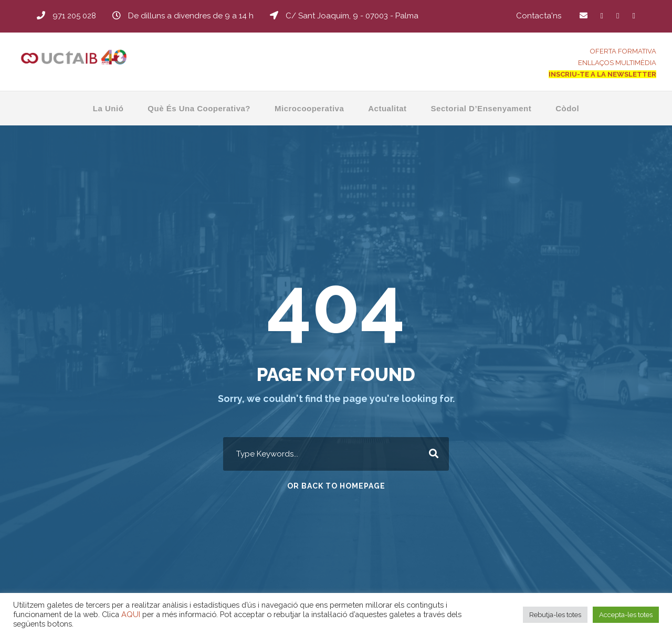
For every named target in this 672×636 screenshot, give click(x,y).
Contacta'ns (539, 16)
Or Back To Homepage (336, 486)
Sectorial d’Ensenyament (481, 108)
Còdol (567, 108)
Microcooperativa (309, 108)
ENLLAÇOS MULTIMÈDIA (617, 63)
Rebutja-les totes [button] (555, 615)
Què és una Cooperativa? (199, 108)
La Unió (108, 108)
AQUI (131, 614)
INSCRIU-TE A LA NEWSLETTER (602, 74)
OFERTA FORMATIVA (623, 51)
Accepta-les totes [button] (626, 615)
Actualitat (387, 108)
